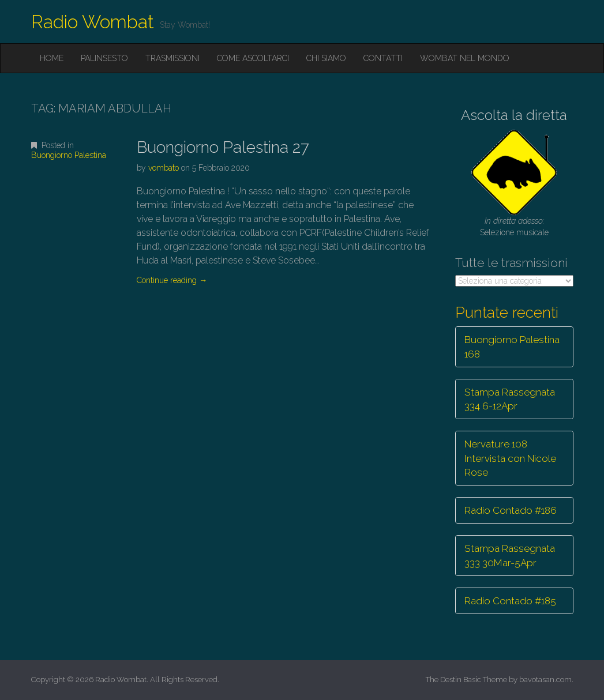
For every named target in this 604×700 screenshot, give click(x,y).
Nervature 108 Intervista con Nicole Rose (510, 458)
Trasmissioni (172, 58)
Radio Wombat (93, 22)
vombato (164, 168)
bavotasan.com (545, 680)
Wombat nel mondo (465, 58)
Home (52, 58)
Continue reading (172, 280)
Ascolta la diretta (514, 115)
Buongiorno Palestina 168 (512, 347)
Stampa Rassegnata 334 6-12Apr (510, 399)
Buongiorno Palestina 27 (223, 147)
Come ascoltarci (253, 58)
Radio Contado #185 (510, 601)
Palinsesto (104, 58)
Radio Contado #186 (511, 510)
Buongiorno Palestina (69, 155)
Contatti (383, 58)
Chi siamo (326, 58)
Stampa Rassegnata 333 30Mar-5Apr (510, 555)
